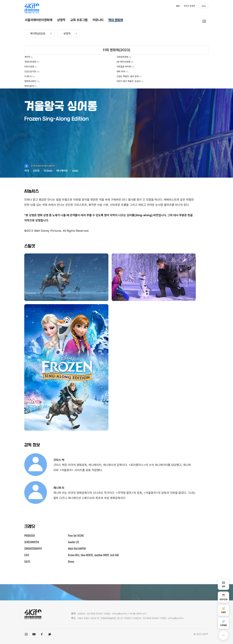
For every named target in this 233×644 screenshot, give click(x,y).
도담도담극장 (30, 71)
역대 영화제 (116, 20)
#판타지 (52, 166)
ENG (204, 6)
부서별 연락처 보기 (138, 614)
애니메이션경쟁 (123, 62)
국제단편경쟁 (30, 62)
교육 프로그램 (79, 20)
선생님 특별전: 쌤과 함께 (128, 76)
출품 (178, 6)
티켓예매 (223, 623)
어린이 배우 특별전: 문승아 (128, 81)
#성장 (39, 166)
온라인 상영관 (189, 6)
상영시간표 (223, 597)
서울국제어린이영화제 (39, 20)
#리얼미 (45, 166)
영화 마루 (121, 71)
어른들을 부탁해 (124, 67)
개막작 (27, 57)
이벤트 (223, 610)
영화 (223, 584)
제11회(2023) (38, 34)
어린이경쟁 (29, 67)
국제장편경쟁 (122, 57)
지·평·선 (28, 76)
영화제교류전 (30, 81)
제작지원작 (29, 86)
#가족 (33, 166)
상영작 (61, 20)
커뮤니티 (98, 20)
